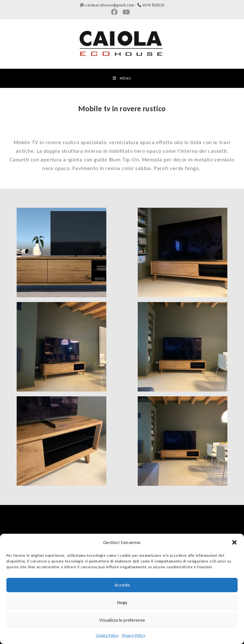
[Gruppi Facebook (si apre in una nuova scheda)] (116, 12)
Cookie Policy (107, 635)
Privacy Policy (134, 635)
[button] (234, 542)
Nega (122, 602)
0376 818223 (153, 5)
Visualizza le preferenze (122, 620)
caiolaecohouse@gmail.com (110, 5)
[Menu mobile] (122, 78)
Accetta (122, 585)
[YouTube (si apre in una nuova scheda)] (126, 12)
